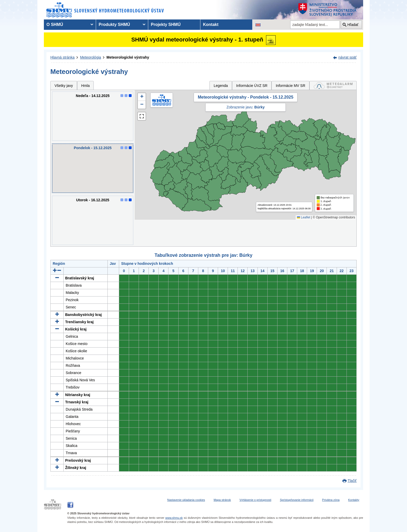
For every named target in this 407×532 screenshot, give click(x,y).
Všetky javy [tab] (64, 86)
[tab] (333, 85)
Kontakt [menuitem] (211, 25)
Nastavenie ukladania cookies (186, 500)
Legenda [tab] (221, 86)
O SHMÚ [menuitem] (55, 25)
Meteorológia (90, 57)
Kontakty (354, 500)
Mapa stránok (222, 500)
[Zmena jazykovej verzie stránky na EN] (258, 25)
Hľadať (353, 25)
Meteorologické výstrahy (128, 57)
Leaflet (304, 217)
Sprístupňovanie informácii (297, 500)
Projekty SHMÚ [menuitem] (166, 25)
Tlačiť (352, 481)
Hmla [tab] (86, 86)
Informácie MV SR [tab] (290, 86)
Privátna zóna (331, 500)
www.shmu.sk (174, 518)
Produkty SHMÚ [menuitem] (114, 25)
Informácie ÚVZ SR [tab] (252, 86)
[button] (142, 97)
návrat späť (347, 57)
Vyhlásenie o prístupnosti (256, 500)
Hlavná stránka (62, 57)
